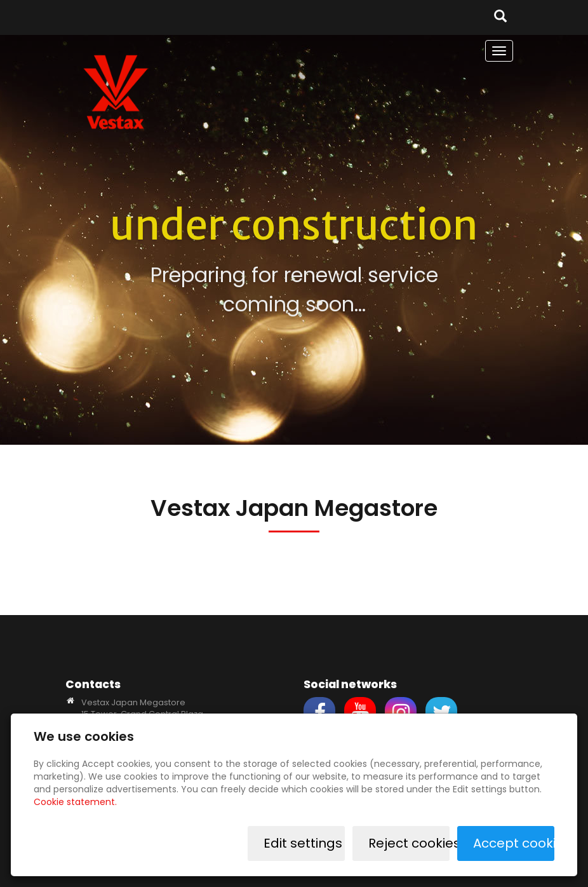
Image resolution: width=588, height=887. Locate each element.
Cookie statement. (75, 802)
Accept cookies (514, 843)
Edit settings (303, 843)
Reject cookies (409, 843)
